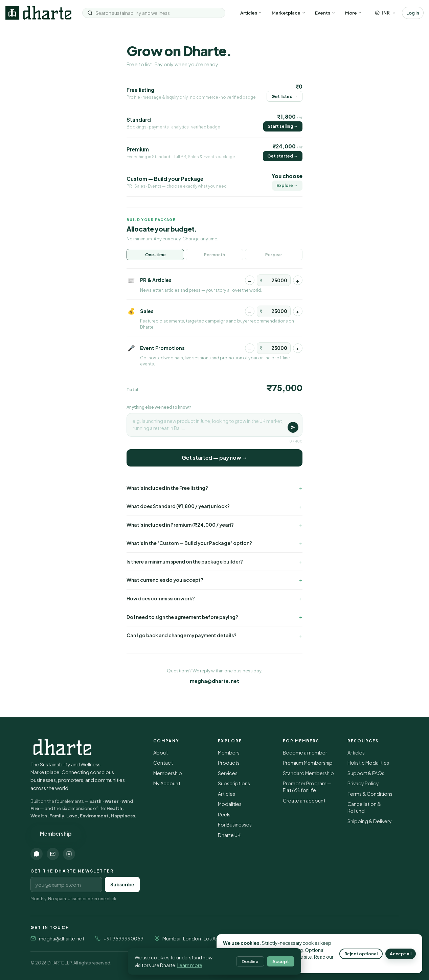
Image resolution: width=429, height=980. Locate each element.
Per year (274, 255)
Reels (224, 814)
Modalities (230, 804)
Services (228, 773)
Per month (214, 255)
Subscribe (122, 885)
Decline (250, 961)
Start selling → (283, 126)
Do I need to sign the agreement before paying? (182, 617)
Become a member (305, 752)
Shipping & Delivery (370, 821)
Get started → (283, 156)
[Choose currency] (385, 13)
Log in (413, 13)
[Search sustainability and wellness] (158, 13)
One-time (155, 255)
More (354, 13)
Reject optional (361, 954)
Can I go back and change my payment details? (182, 635)
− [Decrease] (250, 280)
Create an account (304, 800)
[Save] (293, 427)
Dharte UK (229, 835)
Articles (251, 13)
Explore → (287, 185)
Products (229, 763)
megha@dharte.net (214, 681)
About (161, 752)
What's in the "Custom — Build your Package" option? (189, 543)
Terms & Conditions (370, 794)
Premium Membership (308, 763)
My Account (167, 783)
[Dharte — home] (38, 13)
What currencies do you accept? (165, 580)
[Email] (53, 854)
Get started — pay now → (214, 458)
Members (229, 752)
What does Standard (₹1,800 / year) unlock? (178, 506)
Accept (281, 961)
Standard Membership (308, 773)
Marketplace (289, 13)
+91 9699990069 (123, 938)
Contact (163, 763)
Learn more (190, 965)
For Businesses (235, 824)
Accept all (401, 954)
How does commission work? (161, 599)
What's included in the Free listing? (167, 488)
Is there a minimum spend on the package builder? (185, 562)
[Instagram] (69, 854)
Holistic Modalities (368, 763)
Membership (56, 833)
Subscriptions (234, 783)
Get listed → (284, 96)
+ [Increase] (298, 280)
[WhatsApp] (37, 854)
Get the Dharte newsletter (72, 871)
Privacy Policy (363, 783)
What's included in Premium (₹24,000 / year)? (180, 525)
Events (325, 13)
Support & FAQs (366, 773)
